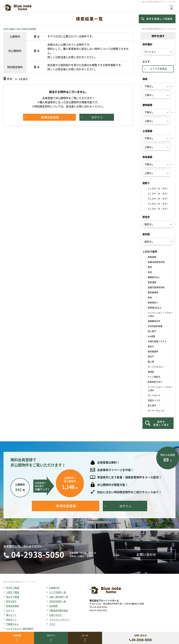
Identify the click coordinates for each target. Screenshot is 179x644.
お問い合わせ (55, 615)
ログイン (10, 610)
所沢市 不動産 (9, 29)
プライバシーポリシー (60, 620)
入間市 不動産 (13, 592)
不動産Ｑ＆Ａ (12, 624)
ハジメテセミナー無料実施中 (20, 629)
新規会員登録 (12, 606)
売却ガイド (11, 620)
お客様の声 (54, 588)
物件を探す (11, 601)
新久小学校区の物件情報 (26, 29)
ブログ (52, 624)
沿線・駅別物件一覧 (59, 597)
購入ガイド (11, 615)
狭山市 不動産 (13, 597)
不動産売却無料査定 (59, 610)
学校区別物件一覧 (58, 601)
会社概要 (53, 606)
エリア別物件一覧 (58, 592)
